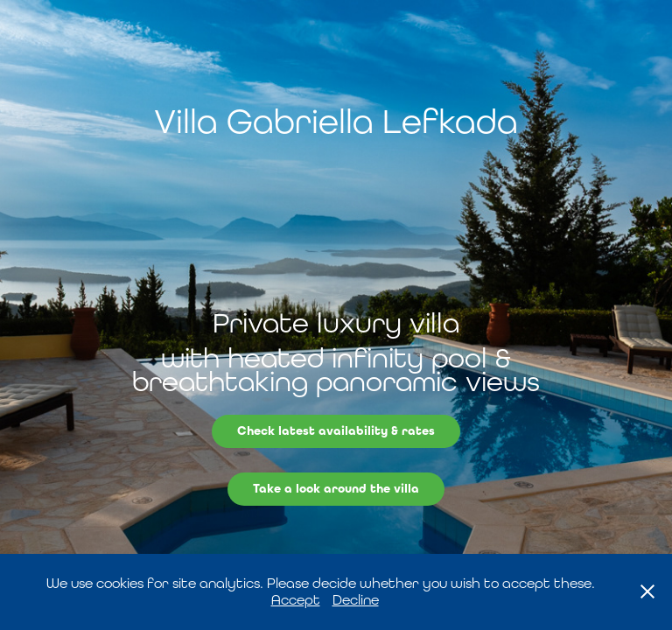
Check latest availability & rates (336, 431)
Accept (296, 600)
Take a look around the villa (336, 489)
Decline (356, 600)
